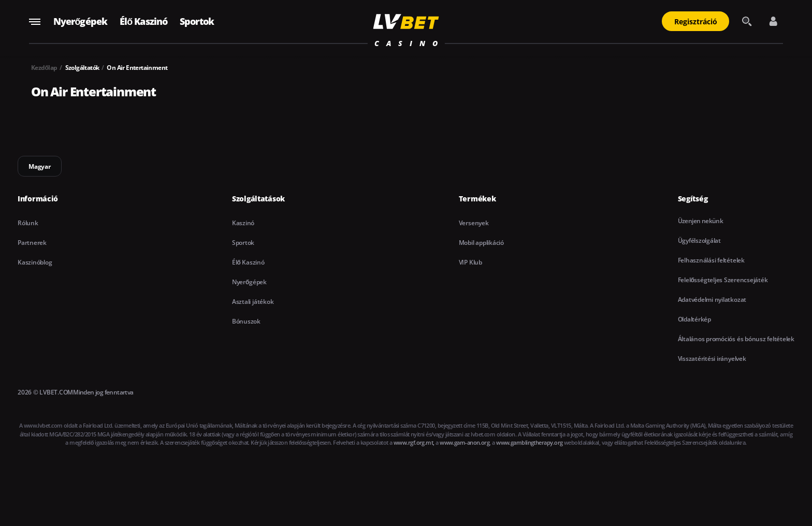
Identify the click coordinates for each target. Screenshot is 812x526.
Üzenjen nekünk (701, 221)
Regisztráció (696, 21)
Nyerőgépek (80, 21)
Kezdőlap (44, 68)
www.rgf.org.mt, (414, 442)
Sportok (197, 21)
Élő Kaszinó (143, 21)
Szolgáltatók (82, 68)
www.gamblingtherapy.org (529, 442)
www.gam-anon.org (465, 442)
